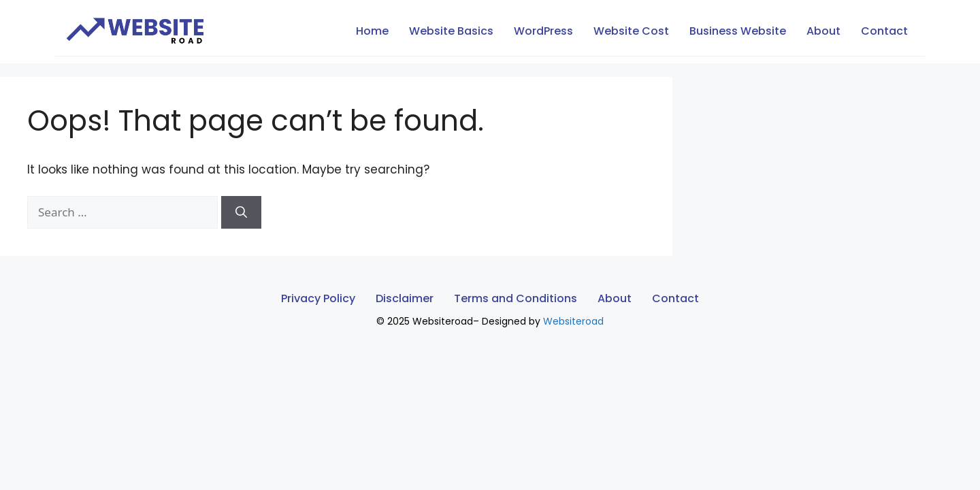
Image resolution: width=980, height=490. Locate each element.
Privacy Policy (318, 298)
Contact (884, 31)
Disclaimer (405, 298)
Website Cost (631, 31)
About (823, 31)
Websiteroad (573, 321)
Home (372, 31)
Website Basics (451, 31)
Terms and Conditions (516, 298)
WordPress (543, 31)
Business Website (738, 31)
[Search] (241, 212)
